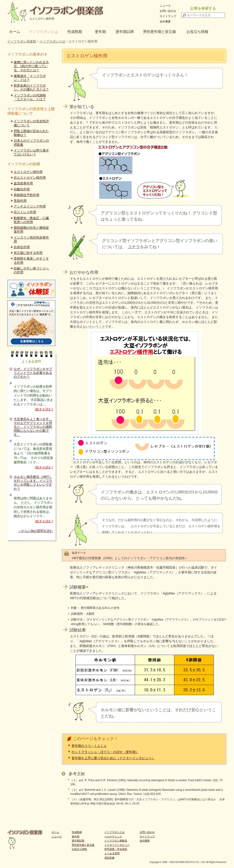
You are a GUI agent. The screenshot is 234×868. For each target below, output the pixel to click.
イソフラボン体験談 (116, 841)
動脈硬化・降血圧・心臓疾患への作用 (31, 220)
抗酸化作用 (22, 189)
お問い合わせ (168, 11)
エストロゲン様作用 (28, 172)
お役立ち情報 (197, 32)
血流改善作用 (23, 183)
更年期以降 (125, 32)
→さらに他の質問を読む (35, 531)
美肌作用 (20, 201)
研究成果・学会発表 (116, 849)
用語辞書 (109, 858)
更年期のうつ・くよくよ (89, 746)
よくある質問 (112, 853)
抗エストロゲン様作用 (30, 178)
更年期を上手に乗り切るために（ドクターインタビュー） (113, 758)
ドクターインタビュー (117, 845)
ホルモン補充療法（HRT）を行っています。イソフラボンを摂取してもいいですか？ (33, 483)
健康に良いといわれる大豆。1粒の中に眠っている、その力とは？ (31, 66)
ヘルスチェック (113, 836)
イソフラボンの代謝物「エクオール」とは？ (30, 97)
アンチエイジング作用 (30, 206)
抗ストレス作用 (25, 212)
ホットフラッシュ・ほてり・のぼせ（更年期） (105, 752)
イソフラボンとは (43, 32)
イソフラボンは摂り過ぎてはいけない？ (31, 152)
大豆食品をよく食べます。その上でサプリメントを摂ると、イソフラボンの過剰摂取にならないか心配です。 (33, 427)
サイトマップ (168, 16)
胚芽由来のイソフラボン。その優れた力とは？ (31, 87)
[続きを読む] (44, 409)
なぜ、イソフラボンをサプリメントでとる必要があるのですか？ (33, 373)
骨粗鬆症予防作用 (27, 195)
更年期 (100, 32)
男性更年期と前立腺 (160, 32)
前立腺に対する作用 (28, 253)
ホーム (15, 32)
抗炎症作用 (22, 247)
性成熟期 (75, 32)
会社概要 (165, 21)
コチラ (134, 247)
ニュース (165, 6)
